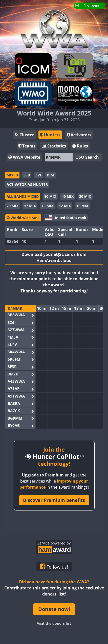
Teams (27, 146)
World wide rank (23, 218)
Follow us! (54, 567)
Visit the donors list (54, 623)
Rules (80, 146)
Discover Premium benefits (54, 500)
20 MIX (13, 206)
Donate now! (54, 609)
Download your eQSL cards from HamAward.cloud (54, 257)
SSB (27, 175)
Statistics (54, 146)
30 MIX (85, 196)
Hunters (50, 135)
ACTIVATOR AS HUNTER (27, 184)
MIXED (12, 175)
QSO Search (87, 157)
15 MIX (47, 206)
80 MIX (50, 196)
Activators (79, 135)
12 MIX (65, 206)
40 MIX (68, 196)
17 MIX (30, 206)
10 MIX (82, 206)
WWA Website (24, 157)
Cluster (25, 135)
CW (38, 175)
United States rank (66, 218)
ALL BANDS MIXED (23, 196)
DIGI (51, 175)
